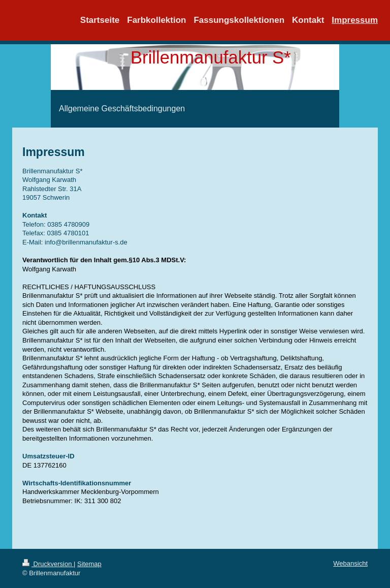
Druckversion (48, 564)
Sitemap (89, 564)
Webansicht (350, 563)
